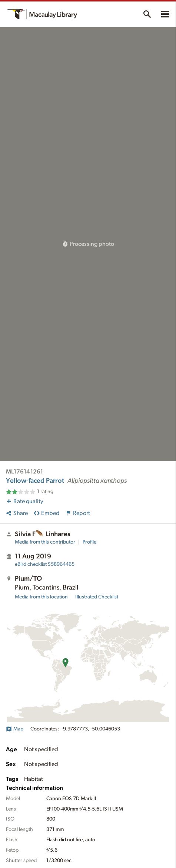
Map (15, 729)
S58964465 (45, 564)
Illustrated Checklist (97, 597)
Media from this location (41, 597)
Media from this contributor (45, 542)
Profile (89, 542)
